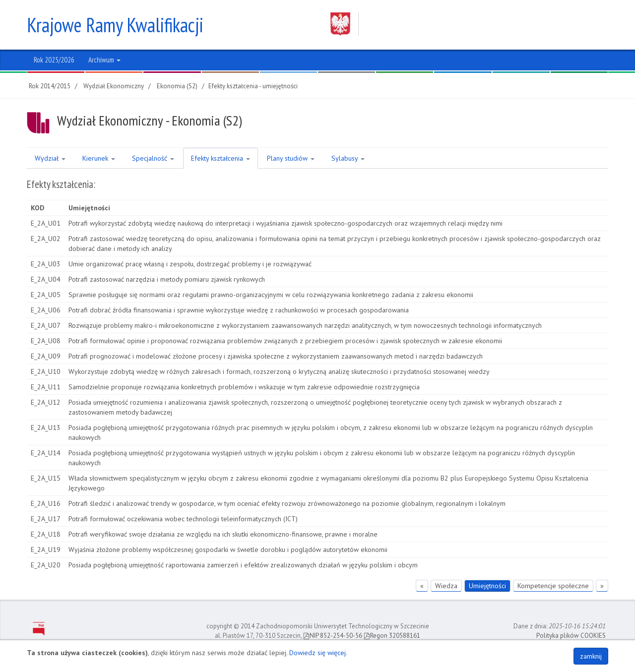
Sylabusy (348, 158)
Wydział (50, 158)
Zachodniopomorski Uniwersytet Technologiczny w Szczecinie (460, 24)
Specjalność (153, 158)
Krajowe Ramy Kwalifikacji (115, 25)
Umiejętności (487, 586)
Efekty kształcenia (221, 158)
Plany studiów (291, 158)
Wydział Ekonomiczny (114, 86)
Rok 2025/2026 (54, 60)
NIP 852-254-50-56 (333, 636)
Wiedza (446, 586)
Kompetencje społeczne (553, 586)
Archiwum (104, 60)
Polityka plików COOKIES (571, 636)
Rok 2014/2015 (50, 86)
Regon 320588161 (392, 636)
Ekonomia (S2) (177, 86)
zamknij (591, 656)
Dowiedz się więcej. (318, 653)
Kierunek (99, 158)
